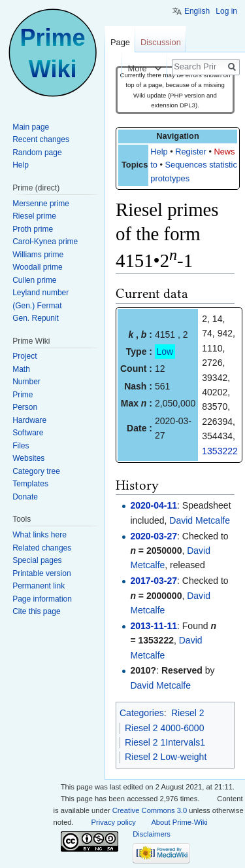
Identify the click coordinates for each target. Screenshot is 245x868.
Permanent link (39, 586)
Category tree (36, 471)
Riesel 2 (188, 713)
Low (165, 352)
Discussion (161, 42)
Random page (37, 153)
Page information (42, 599)
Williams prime (38, 255)
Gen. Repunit (36, 318)
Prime (23, 395)
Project (24, 356)
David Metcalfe (200, 520)
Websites (28, 458)
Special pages (37, 560)
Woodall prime (37, 267)
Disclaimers (152, 834)
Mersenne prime (41, 204)
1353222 (220, 451)
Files (21, 446)
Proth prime (33, 229)
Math (21, 369)
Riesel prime (34, 216)
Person (25, 407)
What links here (40, 535)
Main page (31, 127)
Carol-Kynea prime (45, 242)
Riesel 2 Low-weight (166, 757)
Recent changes (41, 139)
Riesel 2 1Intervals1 (165, 742)
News (224, 152)
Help (159, 152)
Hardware (29, 420)
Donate (25, 497)
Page (120, 42)
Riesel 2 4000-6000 (164, 728)
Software (28, 433)
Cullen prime (34, 280)
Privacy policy (114, 822)
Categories (142, 713)
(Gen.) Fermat (37, 306)
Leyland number (41, 293)
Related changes (42, 548)
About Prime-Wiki (179, 822)
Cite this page (36, 611)
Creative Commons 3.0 (150, 810)
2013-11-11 (154, 626)
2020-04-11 (154, 505)
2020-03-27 (154, 536)
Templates (30, 484)
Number (26, 382)
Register (191, 152)
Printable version (41, 573)
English (197, 11)
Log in (226, 11)
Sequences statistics (204, 165)
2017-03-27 (154, 581)
